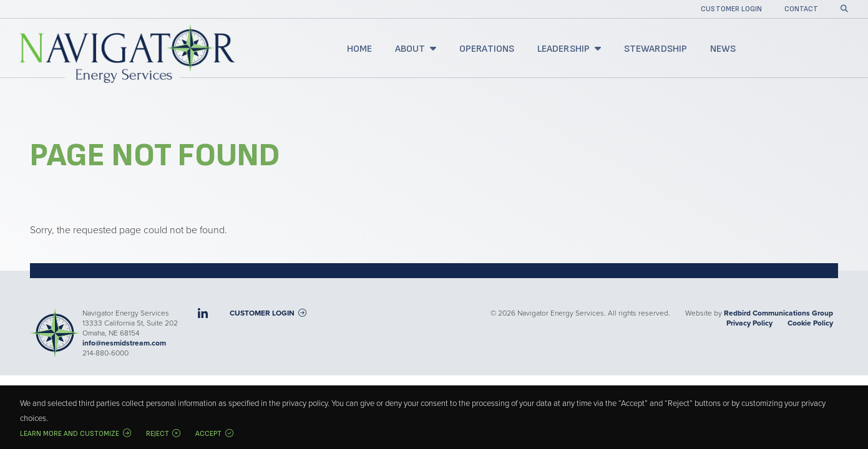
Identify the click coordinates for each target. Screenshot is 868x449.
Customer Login (731, 10)
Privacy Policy (749, 323)
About (410, 49)
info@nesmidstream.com (124, 343)
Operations (487, 49)
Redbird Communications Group (778, 313)
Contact (802, 10)
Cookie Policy (810, 323)
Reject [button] (158, 434)
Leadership (564, 49)
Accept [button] (208, 434)
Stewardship (656, 49)
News (723, 49)
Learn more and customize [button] (70, 434)
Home (360, 49)
